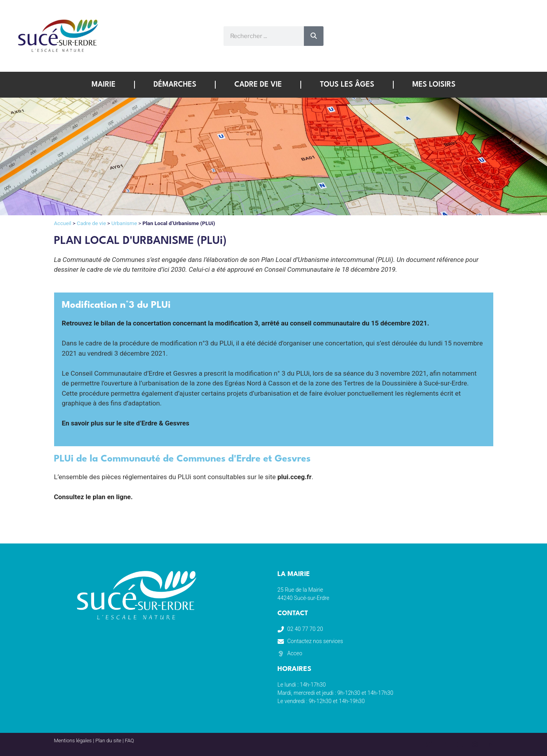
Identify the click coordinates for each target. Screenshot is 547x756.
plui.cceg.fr (295, 477)
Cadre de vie (258, 85)
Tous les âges (347, 85)
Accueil (63, 223)
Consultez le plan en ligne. (94, 497)
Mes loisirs (434, 85)
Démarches (175, 85)
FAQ (130, 741)
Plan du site (108, 741)
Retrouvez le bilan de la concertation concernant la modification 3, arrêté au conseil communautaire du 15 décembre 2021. (246, 323)
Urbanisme (124, 223)
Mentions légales (73, 741)
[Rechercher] (314, 36)
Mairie (103, 85)
